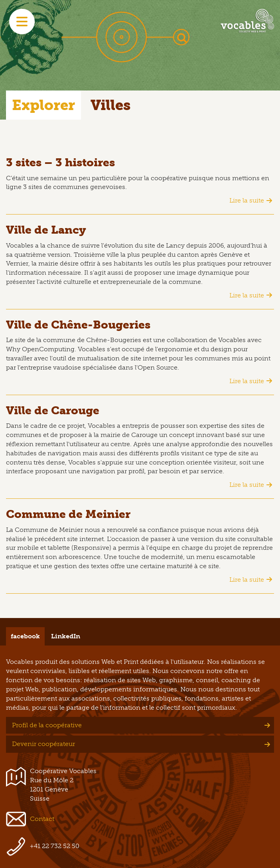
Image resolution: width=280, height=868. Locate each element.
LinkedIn (66, 636)
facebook (25, 636)
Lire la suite (247, 200)
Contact (42, 819)
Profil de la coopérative (47, 725)
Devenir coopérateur (43, 744)
